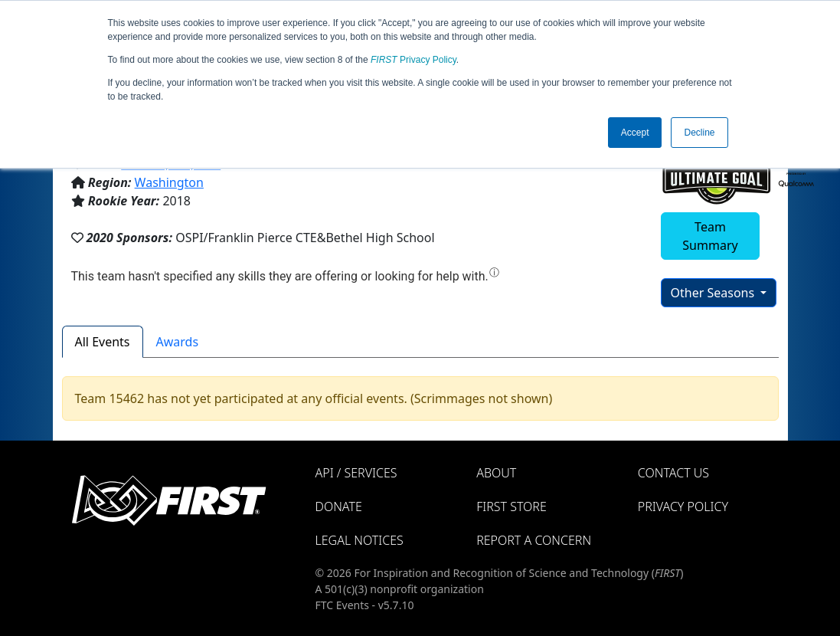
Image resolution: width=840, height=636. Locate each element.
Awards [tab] (178, 342)
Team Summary (710, 236)
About (496, 473)
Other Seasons (714, 293)
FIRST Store (512, 507)
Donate (339, 507)
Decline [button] (699, 133)
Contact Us (673, 473)
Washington (169, 182)
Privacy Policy (413, 60)
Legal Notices (360, 540)
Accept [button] (635, 133)
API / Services (356, 473)
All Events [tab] (103, 342)
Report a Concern (534, 540)
